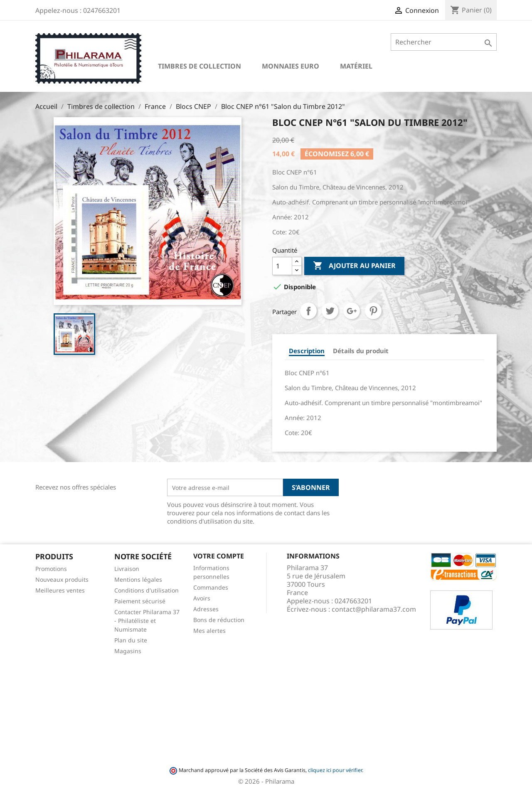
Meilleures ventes (60, 590)
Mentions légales (138, 579)
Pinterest (373, 311)
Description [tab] (307, 351)
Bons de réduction (219, 620)
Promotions (51, 569)
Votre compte (219, 556)
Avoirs (202, 598)
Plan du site (131, 640)
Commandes (211, 587)
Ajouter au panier (354, 266)
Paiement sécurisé (140, 601)
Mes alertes (209, 631)
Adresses (206, 609)
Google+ (352, 311)
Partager (308, 311)
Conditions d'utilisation (147, 590)
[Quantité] (282, 266)
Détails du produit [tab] (361, 351)
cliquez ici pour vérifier (335, 770)
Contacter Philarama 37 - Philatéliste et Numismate (147, 621)
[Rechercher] (444, 42)
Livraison (127, 569)
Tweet (330, 311)
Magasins (128, 651)
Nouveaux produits (62, 579)
